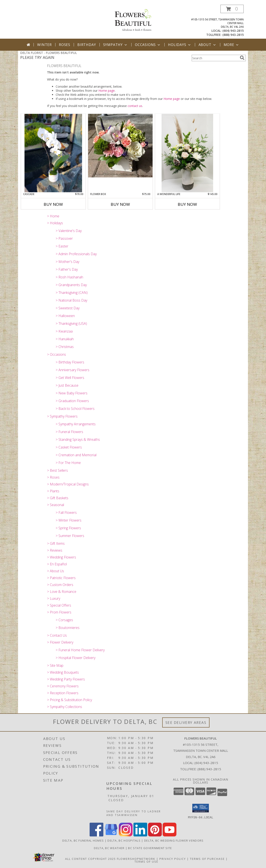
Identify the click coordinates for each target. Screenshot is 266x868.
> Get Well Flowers (70, 378)
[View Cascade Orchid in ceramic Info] (53, 153)
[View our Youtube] (170, 835)
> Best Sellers (57, 470)
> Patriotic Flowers (61, 578)
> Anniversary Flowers (73, 370)
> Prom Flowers (59, 612)
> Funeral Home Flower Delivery (80, 650)
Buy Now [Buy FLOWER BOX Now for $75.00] (120, 204)
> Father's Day (67, 269)
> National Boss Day (71, 300)
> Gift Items (56, 543)
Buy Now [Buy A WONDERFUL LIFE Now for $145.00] (187, 204)
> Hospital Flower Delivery (76, 658)
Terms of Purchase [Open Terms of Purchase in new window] (207, 859)
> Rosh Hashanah (69, 277)
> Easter (62, 246)
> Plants (53, 491)
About (208, 45)
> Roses (53, 477)
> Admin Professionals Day (76, 254)
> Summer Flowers (70, 536)
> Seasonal (56, 505)
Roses (65, 45)
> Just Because (67, 385)
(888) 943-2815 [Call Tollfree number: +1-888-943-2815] (209, 769)
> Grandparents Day (71, 285)
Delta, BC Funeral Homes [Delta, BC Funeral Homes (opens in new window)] (83, 840)
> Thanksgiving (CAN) (72, 293)
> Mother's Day (67, 262)
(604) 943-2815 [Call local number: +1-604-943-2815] (233, 31)
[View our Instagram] (126, 835)
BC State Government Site (150, 848)
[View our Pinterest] (155, 835)
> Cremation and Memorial (76, 455)
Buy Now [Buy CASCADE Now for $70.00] (53, 204)
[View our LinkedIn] (140, 835)
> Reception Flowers (63, 693)
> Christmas (65, 347)
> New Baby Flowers (72, 393)
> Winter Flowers (69, 520)
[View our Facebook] (96, 835)
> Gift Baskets (58, 498)
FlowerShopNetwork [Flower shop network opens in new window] (136, 859)
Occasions (148, 45)
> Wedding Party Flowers (66, 679)
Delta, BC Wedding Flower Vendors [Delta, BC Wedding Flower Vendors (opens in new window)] (174, 840)
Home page (107, 91)
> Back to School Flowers (75, 409)
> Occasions (57, 354)
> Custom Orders (60, 585)
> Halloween (65, 316)
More (232, 45)
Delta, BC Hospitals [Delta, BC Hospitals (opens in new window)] (124, 840)
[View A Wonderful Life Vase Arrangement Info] (187, 153)
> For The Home (68, 463)
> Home (53, 216)
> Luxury (54, 598)
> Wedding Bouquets (63, 672)
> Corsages (64, 620)
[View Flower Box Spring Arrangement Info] (120, 146)
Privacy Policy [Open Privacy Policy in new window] (173, 859)
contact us (135, 106)
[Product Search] (215, 58)
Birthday (87, 45)
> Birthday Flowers (70, 362)
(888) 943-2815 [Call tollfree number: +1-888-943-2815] (233, 35)
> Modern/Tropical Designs (68, 484)
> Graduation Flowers (72, 401)
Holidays (180, 45)
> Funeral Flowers (69, 432)
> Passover (64, 238)
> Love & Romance (62, 592)
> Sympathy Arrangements (76, 424)
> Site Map (55, 665)
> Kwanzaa (64, 331)
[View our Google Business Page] (111, 835)
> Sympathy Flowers (62, 416)
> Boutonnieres (68, 628)
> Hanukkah (65, 339)
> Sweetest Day (68, 308)
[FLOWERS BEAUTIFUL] (133, 20)
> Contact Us (57, 635)
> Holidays (55, 223)
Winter (44, 45)
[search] (242, 58)
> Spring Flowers (68, 528)
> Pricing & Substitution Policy (70, 700)
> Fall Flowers (66, 513)
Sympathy (115, 45)
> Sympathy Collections (65, 707)
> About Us (56, 571)
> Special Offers (59, 605)
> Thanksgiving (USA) (71, 323)
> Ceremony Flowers (63, 686)
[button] (232, 9)
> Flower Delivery (60, 642)
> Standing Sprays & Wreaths (78, 439)
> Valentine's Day (69, 231)
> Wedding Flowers (62, 557)
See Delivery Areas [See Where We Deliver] (186, 722)
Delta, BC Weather (109, 848)
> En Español (57, 564)
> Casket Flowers (69, 447)
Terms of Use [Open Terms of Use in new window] (146, 861)
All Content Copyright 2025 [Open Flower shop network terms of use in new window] (90, 859)
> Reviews (55, 550)
